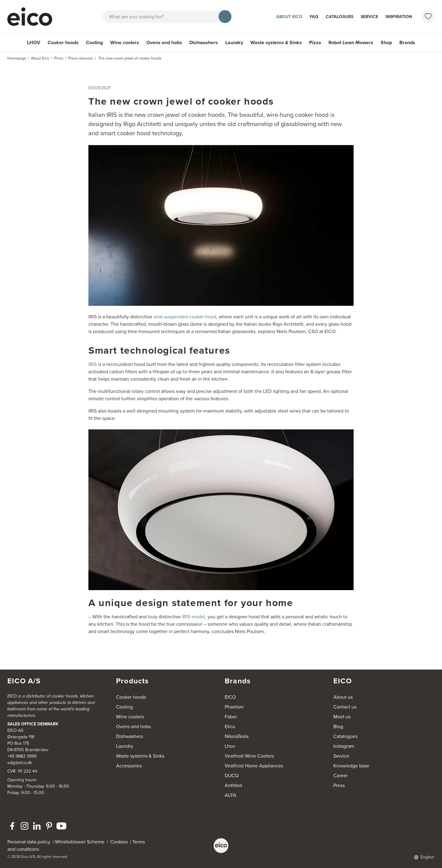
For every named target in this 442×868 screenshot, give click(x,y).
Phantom (234, 707)
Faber (231, 717)
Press (339, 785)
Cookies (120, 842)
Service (369, 17)
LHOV (34, 42)
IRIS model (194, 617)
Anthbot (233, 785)
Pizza (315, 42)
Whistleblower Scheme (80, 842)
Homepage (17, 58)
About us (343, 697)
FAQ (314, 17)
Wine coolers (125, 42)
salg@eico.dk (20, 763)
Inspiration (399, 17)
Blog (338, 726)
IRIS (93, 364)
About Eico (289, 17)
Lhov (230, 746)
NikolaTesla (237, 736)
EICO (230, 697)
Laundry (234, 42)
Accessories (129, 766)
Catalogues (339, 17)
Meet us (342, 717)
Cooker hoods (63, 42)
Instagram (344, 746)
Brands (407, 42)
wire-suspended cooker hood (185, 317)
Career (341, 776)
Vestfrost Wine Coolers (249, 756)
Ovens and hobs (164, 42)
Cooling (94, 42)
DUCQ (232, 776)
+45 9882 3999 (22, 756)
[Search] (225, 17)
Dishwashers (204, 42)
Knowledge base (351, 766)
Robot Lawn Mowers (351, 42)
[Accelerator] (33, 17)
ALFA (231, 795)
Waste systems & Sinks (276, 42)
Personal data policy (29, 842)
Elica (230, 726)
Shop (386, 42)
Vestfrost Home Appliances (254, 766)
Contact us (345, 707)
